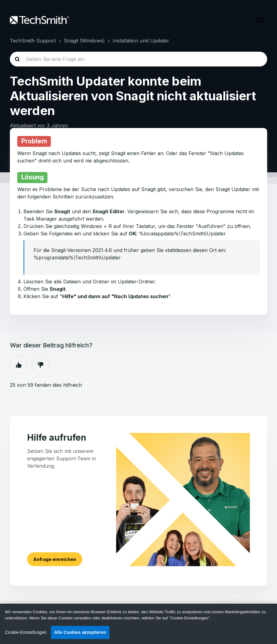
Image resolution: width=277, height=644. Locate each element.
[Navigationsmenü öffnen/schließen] (261, 20)
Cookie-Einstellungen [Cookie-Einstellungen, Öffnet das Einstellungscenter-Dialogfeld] (26, 632)
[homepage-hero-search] (138, 59)
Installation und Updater (141, 41)
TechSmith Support (33, 41)
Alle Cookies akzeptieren (80, 632)
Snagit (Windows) (84, 41)
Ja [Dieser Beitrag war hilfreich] (19, 365)
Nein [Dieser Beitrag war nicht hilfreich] (41, 365)
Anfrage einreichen (55, 559)
